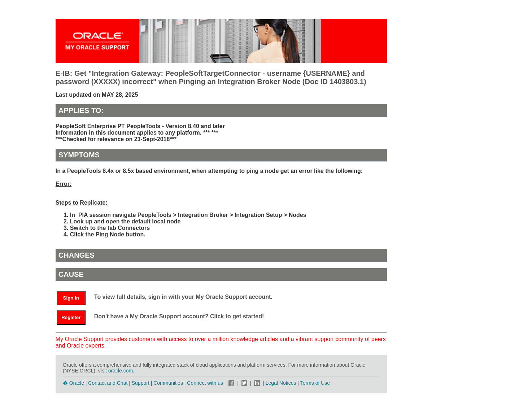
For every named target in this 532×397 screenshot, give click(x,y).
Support (141, 383)
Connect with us (206, 383)
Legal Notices (281, 383)
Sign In (71, 298)
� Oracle (73, 383)
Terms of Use (315, 383)
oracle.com (121, 371)
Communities (168, 383)
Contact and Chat (108, 383)
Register (71, 317)
